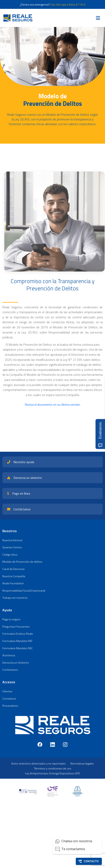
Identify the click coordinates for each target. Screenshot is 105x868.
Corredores (9, 699)
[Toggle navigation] (98, 18)
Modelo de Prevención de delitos (22, 562)
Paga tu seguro (11, 619)
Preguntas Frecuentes (16, 627)
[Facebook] (40, 744)
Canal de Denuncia (13, 569)
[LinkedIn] (52, 744)
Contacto (88, 861)
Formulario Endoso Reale (18, 634)
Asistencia (9, 655)
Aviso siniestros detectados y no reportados (38, 764)
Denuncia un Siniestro (16, 663)
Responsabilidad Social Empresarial (24, 591)
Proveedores (10, 706)
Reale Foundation (13, 583)
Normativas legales (82, 764)
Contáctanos (10, 670)
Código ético (10, 555)
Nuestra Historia (12, 540)
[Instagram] (65, 744)
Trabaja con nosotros (15, 598)
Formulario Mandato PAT (17, 641)
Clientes (7, 691)
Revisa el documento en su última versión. (53, 404)
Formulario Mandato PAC (18, 648)
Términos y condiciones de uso (53, 768)
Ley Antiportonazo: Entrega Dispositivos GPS (52, 773)
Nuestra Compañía (14, 576)
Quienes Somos (12, 547)
